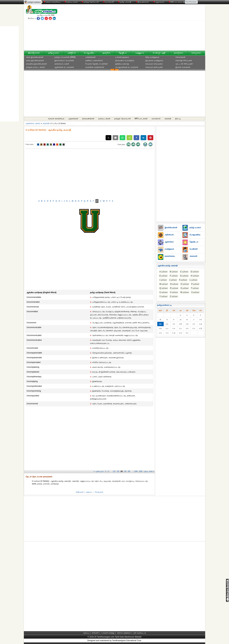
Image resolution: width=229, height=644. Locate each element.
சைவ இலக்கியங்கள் (35, 60)
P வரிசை (195, 284)
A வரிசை (163, 272)
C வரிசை (184, 272)
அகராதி (168, 119)
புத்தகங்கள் (159, 2)
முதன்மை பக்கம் (33, 123)
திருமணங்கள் (143, 2)
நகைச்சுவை (179, 53)
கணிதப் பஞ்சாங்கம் (94, 60)
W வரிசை (185, 292)
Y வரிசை (163, 296)
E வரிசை (163, 276)
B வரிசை (174, 272)
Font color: (30, 144)
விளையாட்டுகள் (62, 64)
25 (125, 471)
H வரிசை (195, 276)
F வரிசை (174, 276)
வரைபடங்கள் (71, 2)
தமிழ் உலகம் (54, 53)
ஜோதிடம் (123, 53)
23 (118, 471)
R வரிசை (174, 288)
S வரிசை (185, 288)
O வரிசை (185, 284)
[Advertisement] (145, 28)
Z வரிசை (174, 296)
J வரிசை (173, 280)
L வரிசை (193, 280)
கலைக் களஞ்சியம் (52, 2)
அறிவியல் (72, 53)
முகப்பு (89, 492)
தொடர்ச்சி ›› (149, 471)
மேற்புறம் (99, 492)
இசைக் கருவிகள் (183, 67)
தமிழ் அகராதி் (125, 2)
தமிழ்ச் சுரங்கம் (34, 2)
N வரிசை (174, 284)
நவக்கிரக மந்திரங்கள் (95, 67)
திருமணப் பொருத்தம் (125, 60)
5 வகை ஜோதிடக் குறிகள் (97, 64)
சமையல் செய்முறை (154, 64)
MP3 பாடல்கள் (176, 2)
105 (141, 471)
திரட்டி (178, 119)
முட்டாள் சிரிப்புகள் (184, 64)
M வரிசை (164, 284)
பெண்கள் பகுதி (159, 53)
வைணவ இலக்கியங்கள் (36, 64)
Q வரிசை (164, 288)
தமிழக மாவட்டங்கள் (35, 67)
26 (129, 471)
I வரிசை (163, 280)
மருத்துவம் (140, 53)
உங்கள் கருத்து (108, 633)
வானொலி (109, 2)
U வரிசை (163, 292)
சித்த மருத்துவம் (152, 57)
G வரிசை (184, 276)
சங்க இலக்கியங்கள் (35, 57)
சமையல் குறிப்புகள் (154, 67)
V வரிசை (174, 292)
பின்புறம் (80, 492)
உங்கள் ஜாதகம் (122, 57)
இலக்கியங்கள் (34, 53)
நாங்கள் (95, 633)
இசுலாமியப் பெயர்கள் (64, 60)
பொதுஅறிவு (89, 53)
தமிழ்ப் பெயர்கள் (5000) (65, 57)
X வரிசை (195, 292)
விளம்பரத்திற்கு (124, 633)
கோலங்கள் (180, 57)
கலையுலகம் (196, 53)
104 (136, 471)
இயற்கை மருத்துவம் (154, 60)
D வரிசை (195, 272)
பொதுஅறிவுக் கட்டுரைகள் (127, 67)
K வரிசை (183, 280)
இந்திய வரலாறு (122, 64)
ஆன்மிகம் (106, 53)
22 (114, 471)
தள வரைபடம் (140, 633)
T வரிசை (195, 288)
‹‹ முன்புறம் (99, 471)
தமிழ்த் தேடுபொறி (90, 2)
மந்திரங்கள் (90, 57)
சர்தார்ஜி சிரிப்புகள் (184, 60)
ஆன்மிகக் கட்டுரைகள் (64, 67)
